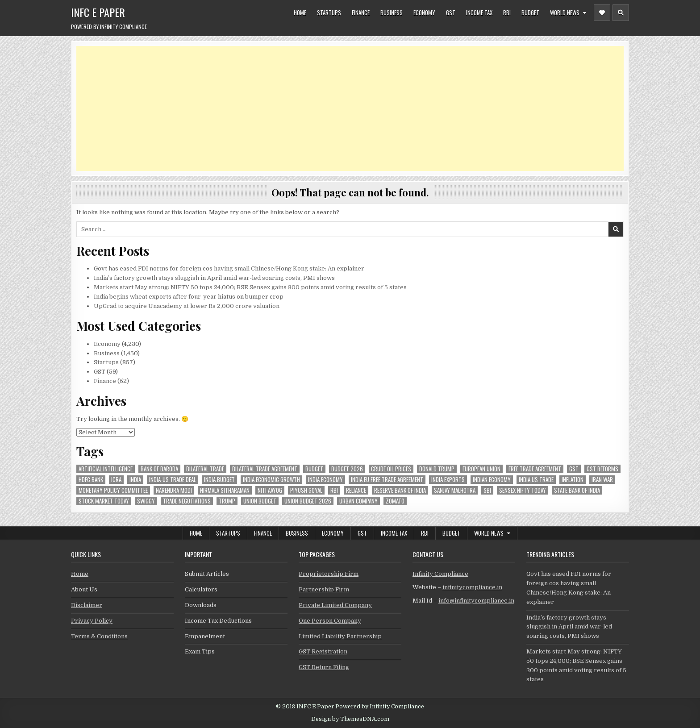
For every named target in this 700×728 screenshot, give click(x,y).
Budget (530, 12)
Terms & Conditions (99, 636)
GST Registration (323, 651)
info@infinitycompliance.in (476, 601)
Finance (361, 12)
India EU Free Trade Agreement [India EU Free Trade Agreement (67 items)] (387, 480)
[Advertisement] (344, 108)
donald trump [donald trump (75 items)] (437, 469)
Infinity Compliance (440, 574)
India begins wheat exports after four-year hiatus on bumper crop (189, 297)
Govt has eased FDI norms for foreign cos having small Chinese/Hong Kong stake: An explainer (229, 268)
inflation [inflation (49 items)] (573, 480)
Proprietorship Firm (329, 574)
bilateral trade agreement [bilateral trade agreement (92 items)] (265, 469)
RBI (507, 12)
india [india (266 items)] (135, 480)
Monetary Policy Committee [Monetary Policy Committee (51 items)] (113, 490)
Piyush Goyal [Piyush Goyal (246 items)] (306, 490)
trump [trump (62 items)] (227, 501)
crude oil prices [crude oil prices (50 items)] (391, 469)
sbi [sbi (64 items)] (487, 490)
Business (392, 12)
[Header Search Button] (621, 13)
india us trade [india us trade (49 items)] (536, 480)
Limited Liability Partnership (340, 636)
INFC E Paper (98, 12)
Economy (424, 12)
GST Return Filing (324, 667)
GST (451, 12)
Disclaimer (87, 605)
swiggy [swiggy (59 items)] (146, 501)
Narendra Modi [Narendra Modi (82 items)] (174, 490)
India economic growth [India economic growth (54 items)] (271, 480)
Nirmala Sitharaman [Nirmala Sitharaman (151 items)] (225, 490)
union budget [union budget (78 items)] (260, 501)
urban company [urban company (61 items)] (358, 501)
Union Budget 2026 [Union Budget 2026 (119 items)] (308, 501)
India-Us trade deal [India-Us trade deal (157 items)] (173, 480)
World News (565, 12)
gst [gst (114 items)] (574, 469)
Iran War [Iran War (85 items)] (602, 480)
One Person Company (330, 621)
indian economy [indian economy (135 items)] (492, 480)
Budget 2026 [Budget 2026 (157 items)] (347, 469)
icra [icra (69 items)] (116, 480)
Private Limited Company (335, 605)
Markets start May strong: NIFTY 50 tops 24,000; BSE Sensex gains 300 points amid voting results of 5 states (250, 287)
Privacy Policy (92, 621)
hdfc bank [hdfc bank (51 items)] (91, 480)
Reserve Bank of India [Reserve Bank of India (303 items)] (400, 490)
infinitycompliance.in (472, 587)
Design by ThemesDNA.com (350, 719)
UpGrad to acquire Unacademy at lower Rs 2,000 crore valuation (187, 306)
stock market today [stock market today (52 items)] (104, 501)
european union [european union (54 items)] (481, 469)
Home (300, 12)
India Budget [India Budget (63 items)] (219, 480)
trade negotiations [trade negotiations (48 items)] (187, 501)
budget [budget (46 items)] (314, 469)
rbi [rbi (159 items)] (334, 490)
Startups (329, 12)
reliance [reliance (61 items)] (356, 490)
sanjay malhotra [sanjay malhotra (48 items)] (455, 490)
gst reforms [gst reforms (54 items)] (602, 469)
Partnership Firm (324, 589)
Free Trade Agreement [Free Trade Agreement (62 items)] (535, 469)
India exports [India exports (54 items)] (448, 480)
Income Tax (479, 12)
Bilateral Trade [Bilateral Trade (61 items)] (205, 469)
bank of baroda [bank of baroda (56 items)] (159, 469)
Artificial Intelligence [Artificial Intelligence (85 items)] (106, 469)
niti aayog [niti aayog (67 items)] (270, 490)
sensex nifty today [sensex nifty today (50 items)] (523, 490)
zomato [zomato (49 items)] (395, 501)
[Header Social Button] (602, 13)
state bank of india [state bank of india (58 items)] (577, 490)
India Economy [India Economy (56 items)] (325, 480)
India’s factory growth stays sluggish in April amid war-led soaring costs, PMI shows (214, 278)
